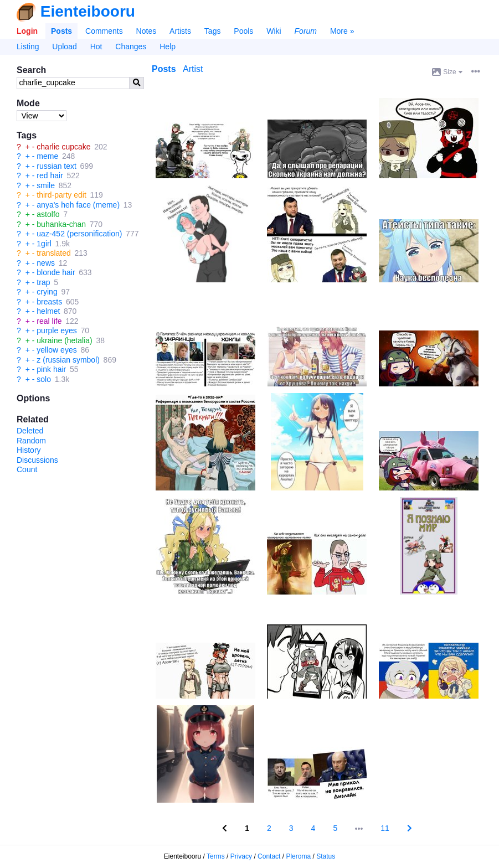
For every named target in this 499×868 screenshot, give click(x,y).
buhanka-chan (61, 224)
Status (326, 856)
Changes (131, 46)
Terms (216, 856)
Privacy (241, 856)
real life (49, 321)
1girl (44, 244)
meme (47, 156)
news (46, 263)
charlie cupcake (63, 147)
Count (27, 469)
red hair (50, 175)
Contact (269, 856)
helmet (48, 311)
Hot (96, 46)
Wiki (274, 31)
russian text (56, 166)
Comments (104, 31)
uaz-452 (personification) (79, 234)
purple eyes (56, 330)
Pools (243, 31)
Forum (306, 31)
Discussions (37, 460)
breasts (49, 302)
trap (43, 282)
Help (168, 46)
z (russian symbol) (68, 360)
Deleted (30, 431)
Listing (28, 46)
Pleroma (298, 856)
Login (27, 31)
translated (53, 253)
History (29, 450)
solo (44, 379)
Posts (61, 31)
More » (342, 31)
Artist (193, 69)
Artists (180, 31)
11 (385, 828)
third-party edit (61, 195)
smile (46, 185)
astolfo (48, 214)
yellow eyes (56, 350)
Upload (64, 46)
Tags (213, 31)
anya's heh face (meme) (78, 205)
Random (31, 441)
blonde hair (56, 272)
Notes (146, 31)
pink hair (51, 369)
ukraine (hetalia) (64, 340)
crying (47, 292)
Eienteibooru (88, 11)
